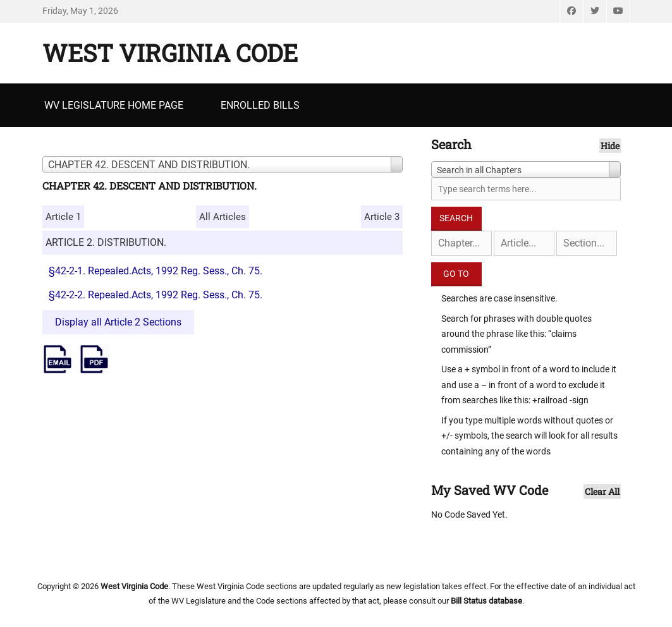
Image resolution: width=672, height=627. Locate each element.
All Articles (223, 217)
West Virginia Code (170, 52)
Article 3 (382, 217)
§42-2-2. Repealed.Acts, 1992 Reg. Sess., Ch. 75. (156, 295)
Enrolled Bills (260, 105)
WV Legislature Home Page (114, 105)
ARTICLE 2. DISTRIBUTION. (106, 242)
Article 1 (63, 217)
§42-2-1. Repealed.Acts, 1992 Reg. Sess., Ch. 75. (156, 271)
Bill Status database (486, 601)
